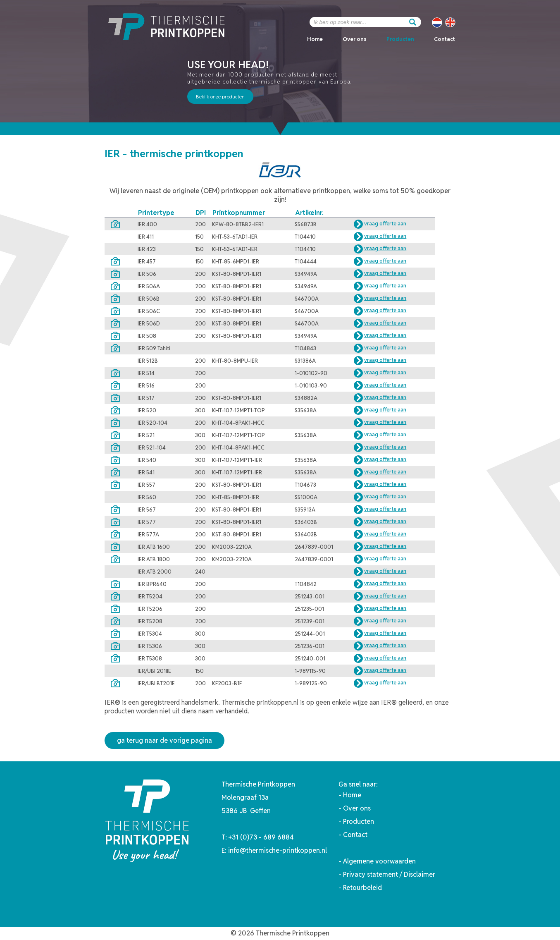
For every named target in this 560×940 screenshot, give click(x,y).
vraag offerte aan (385, 224)
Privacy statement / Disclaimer (389, 874)
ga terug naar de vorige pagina (164, 740)
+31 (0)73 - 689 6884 (261, 837)
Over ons (355, 39)
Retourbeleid (362, 888)
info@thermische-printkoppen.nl (278, 850)
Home (315, 39)
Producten (400, 39)
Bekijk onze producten (220, 97)
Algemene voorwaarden (379, 861)
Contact (444, 39)
